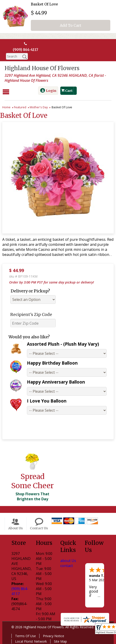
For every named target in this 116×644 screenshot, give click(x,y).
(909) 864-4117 (26, 50)
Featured (20, 106)
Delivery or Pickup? (30, 290)
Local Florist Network (31, 641)
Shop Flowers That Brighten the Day (32, 496)
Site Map (60, 641)
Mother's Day (39, 106)
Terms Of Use (25, 635)
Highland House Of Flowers (42, 68)
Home (6, 106)
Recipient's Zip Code (31, 314)
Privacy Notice (54, 635)
